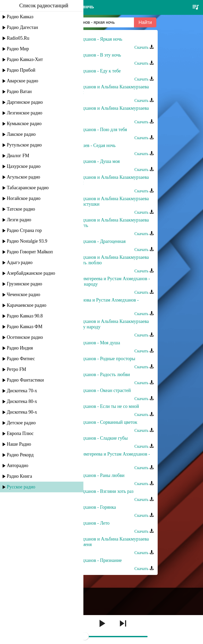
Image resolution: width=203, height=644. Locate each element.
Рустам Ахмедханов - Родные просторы (96, 359)
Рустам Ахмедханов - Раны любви (90, 475)
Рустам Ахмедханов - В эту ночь (89, 55)
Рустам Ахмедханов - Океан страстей (94, 390)
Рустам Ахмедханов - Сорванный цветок (97, 422)
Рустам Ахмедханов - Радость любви (93, 375)
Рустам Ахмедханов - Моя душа (88, 343)
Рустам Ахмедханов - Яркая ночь (89, 39)
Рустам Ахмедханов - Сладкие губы (92, 438)
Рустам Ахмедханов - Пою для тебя (92, 130)
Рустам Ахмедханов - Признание (89, 560)
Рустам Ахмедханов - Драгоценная (91, 241)
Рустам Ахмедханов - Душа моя (88, 161)
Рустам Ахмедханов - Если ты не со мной (98, 406)
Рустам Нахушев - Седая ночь (86, 145)
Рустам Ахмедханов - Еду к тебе (89, 71)
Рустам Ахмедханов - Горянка (86, 507)
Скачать (144, 47)
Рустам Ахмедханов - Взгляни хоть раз (95, 491)
